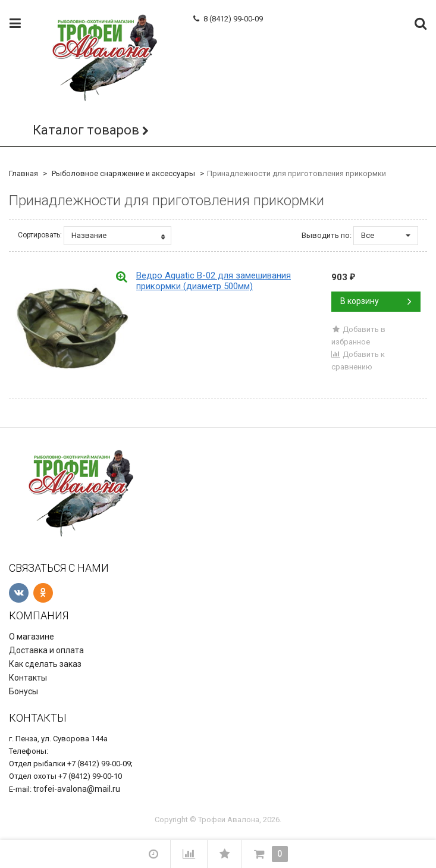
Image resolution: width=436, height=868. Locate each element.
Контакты (28, 678)
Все (386, 235)
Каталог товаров (86, 130)
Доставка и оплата (46, 650)
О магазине (32, 637)
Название (118, 236)
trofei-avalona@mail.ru (77, 789)
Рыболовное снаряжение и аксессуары (123, 173)
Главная (23, 173)
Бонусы (23, 691)
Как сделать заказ (45, 664)
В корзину (376, 301)
